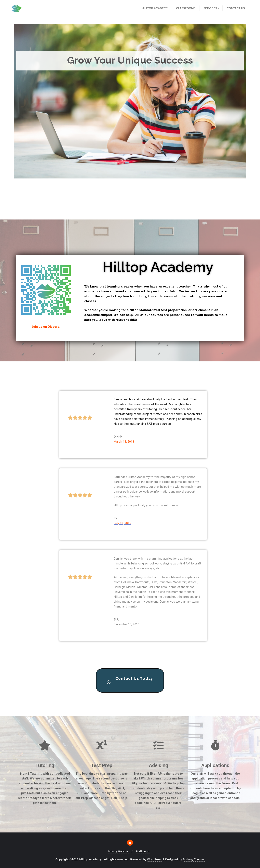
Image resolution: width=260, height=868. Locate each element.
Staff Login (143, 851)
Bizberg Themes (194, 859)
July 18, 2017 (122, 523)
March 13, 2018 (124, 442)
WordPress (154, 859)
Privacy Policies (118, 851)
